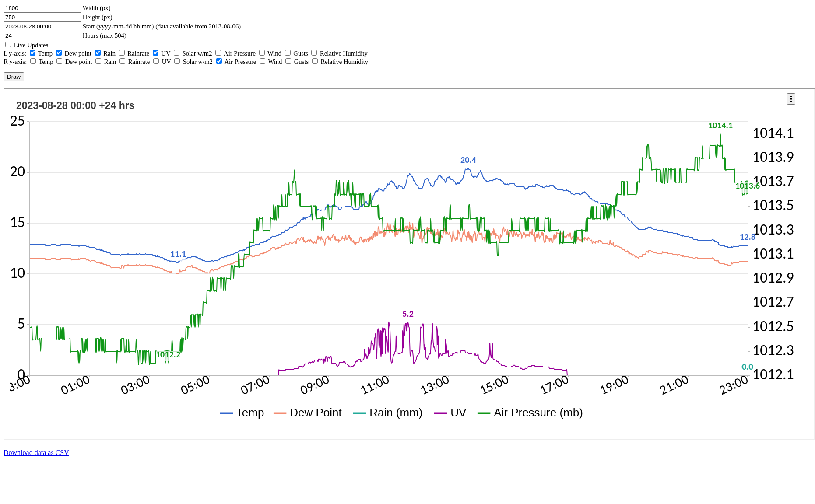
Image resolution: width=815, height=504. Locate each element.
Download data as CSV (36, 453)
